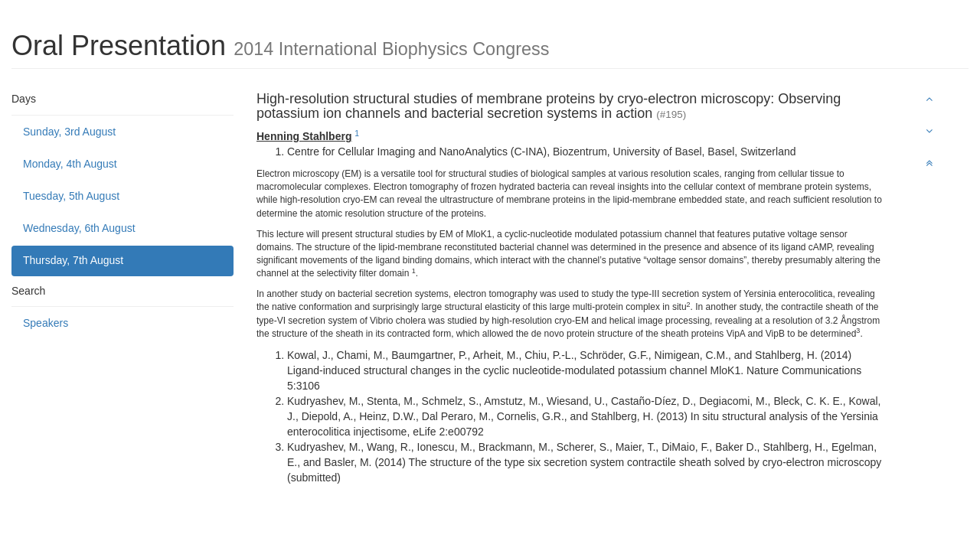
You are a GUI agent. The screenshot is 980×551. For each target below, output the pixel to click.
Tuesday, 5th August (71, 196)
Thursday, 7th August (73, 260)
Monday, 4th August (70, 164)
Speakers (46, 323)
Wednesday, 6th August (79, 228)
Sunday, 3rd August (69, 132)
